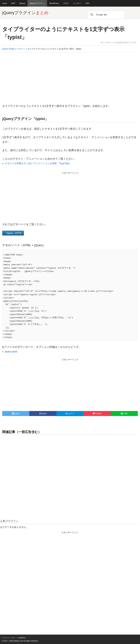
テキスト (21, 49)
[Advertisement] (70, 77)
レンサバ (77, 3)
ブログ (66, 3)
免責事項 (22, 638)
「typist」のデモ (13, 233)
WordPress (54, 3)
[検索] (106, 15)
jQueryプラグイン (37, 3)
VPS (87, 3)
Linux (4, 3)
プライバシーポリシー (10, 638)
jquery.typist (11, 352)
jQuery (22, 3)
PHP (13, 3)
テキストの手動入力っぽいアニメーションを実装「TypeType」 (38, 163)
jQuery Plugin (8, 49)
